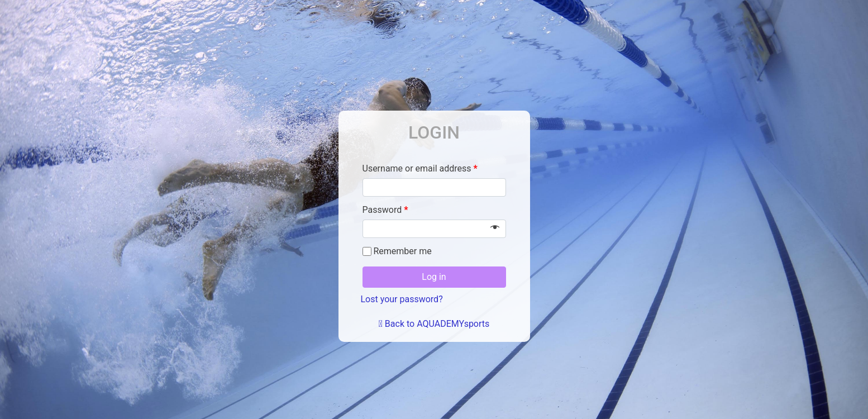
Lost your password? (402, 299)
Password (385, 210)
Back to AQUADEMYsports (434, 324)
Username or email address (420, 168)
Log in (434, 277)
